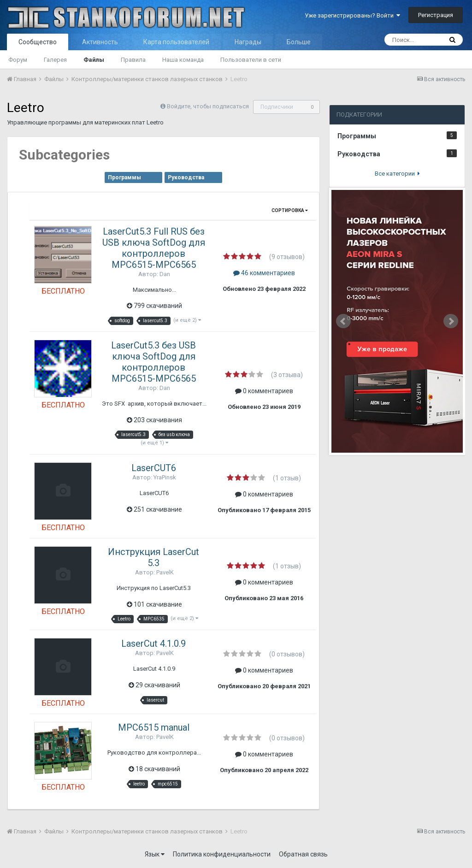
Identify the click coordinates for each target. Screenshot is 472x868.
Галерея (55, 60)
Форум (18, 60)
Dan (165, 274)
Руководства (186, 177)
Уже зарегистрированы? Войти (352, 15)
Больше (299, 42)
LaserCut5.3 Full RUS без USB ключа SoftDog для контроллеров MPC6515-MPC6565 (154, 248)
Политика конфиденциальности (222, 854)
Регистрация (436, 15)
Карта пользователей (176, 42)
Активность (100, 42)
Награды (248, 42)
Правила (133, 60)
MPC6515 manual (154, 727)
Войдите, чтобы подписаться (208, 106)
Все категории (397, 174)
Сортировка (290, 210)
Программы (124, 177)
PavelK (165, 572)
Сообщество (38, 42)
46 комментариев (264, 273)
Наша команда (183, 60)
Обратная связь (303, 854)
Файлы (94, 60)
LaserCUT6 (154, 468)
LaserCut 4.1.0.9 (153, 644)
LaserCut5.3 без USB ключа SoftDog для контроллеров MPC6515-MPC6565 (153, 362)
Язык (155, 854)
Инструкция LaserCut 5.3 (153, 557)
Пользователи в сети (251, 60)
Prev (343, 321)
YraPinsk (165, 477)
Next (451, 321)
